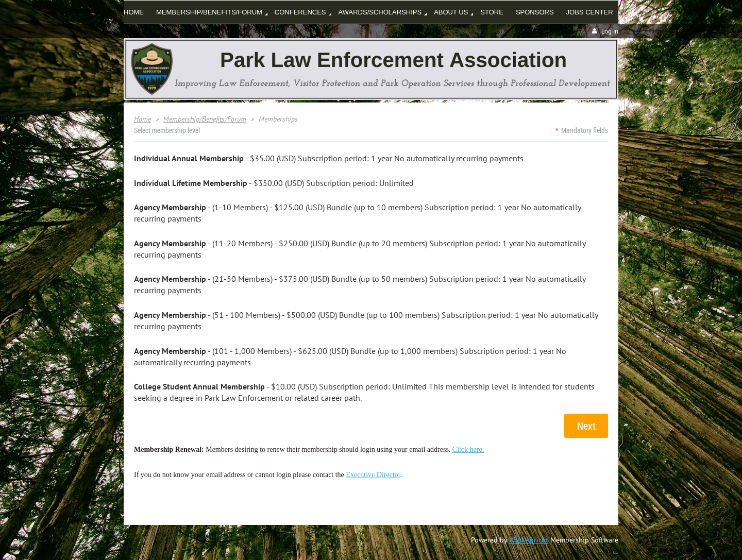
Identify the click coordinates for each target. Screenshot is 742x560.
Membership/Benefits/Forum (205, 119)
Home (142, 119)
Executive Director (373, 475)
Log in (610, 31)
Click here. (468, 449)
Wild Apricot (529, 540)
